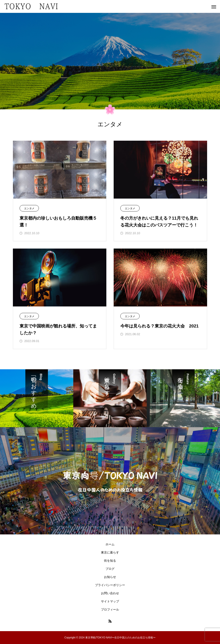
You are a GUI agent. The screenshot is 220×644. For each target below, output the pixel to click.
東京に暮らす (110, 552)
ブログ (110, 569)
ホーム (110, 544)
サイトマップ (110, 601)
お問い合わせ (110, 593)
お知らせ (110, 577)
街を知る (110, 561)
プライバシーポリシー (110, 585)
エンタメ (29, 208)
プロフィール (110, 609)
